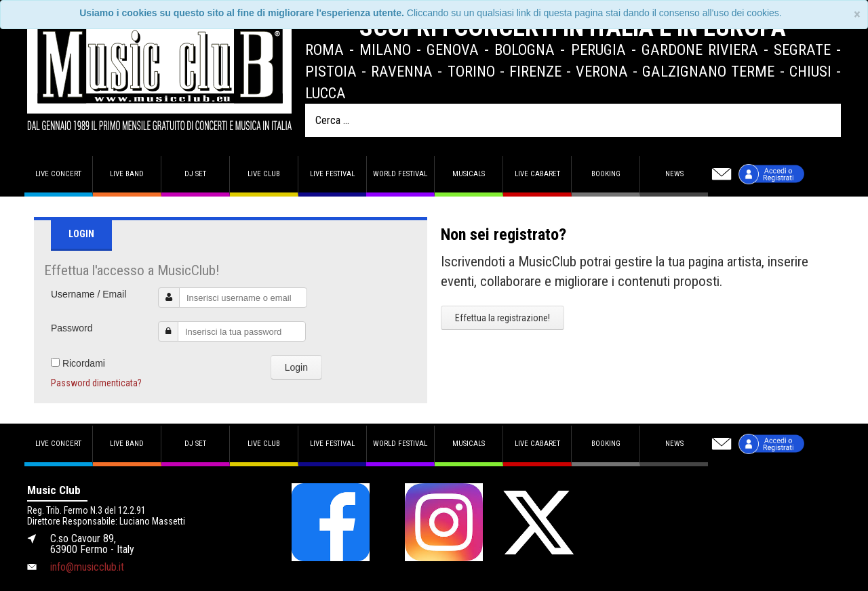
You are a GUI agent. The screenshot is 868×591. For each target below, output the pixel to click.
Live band (127, 174)
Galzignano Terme (708, 71)
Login (296, 367)
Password (72, 328)
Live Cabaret (537, 174)
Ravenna (402, 71)
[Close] (857, 15)
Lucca (325, 93)
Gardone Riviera (700, 49)
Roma (324, 49)
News (674, 174)
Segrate (802, 49)
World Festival (400, 174)
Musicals (469, 174)
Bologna (525, 49)
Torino (471, 71)
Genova (453, 49)
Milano (385, 49)
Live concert (58, 174)
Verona (602, 71)
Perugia (598, 49)
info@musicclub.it (87, 567)
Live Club (264, 174)
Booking (606, 174)
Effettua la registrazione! (502, 318)
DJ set (195, 174)
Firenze (535, 71)
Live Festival (332, 174)
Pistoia (331, 71)
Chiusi (810, 71)
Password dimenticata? (96, 383)
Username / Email (88, 294)
